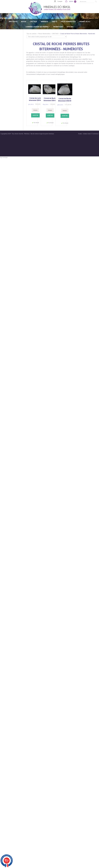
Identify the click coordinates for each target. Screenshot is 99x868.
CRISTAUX (33, 22)
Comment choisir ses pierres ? (38, 27)
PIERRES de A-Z (85, 22)
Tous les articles (32, 34)
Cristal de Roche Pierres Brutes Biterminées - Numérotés (78, 34)
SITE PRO (70, 27)
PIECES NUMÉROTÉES (68, 22)
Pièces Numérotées (44, 34)
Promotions (58, 27)
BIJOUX (24, 22)
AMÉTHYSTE (13, 22)
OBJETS (54, 22)
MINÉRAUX (44, 22)
